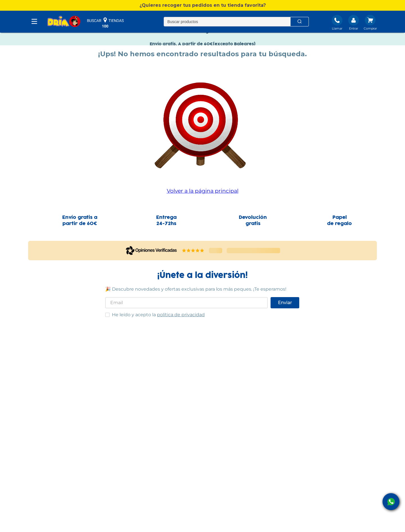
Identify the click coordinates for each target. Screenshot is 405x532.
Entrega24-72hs (166, 221)
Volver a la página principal (203, 191)
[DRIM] (64, 22)
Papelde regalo (339, 221)
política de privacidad (181, 315)
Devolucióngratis (253, 221)
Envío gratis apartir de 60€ (80, 221)
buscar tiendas (105, 23)
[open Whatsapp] (391, 502)
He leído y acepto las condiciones (105, 312)
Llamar (337, 28)
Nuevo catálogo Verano (203, 36)
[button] (202, 5)
